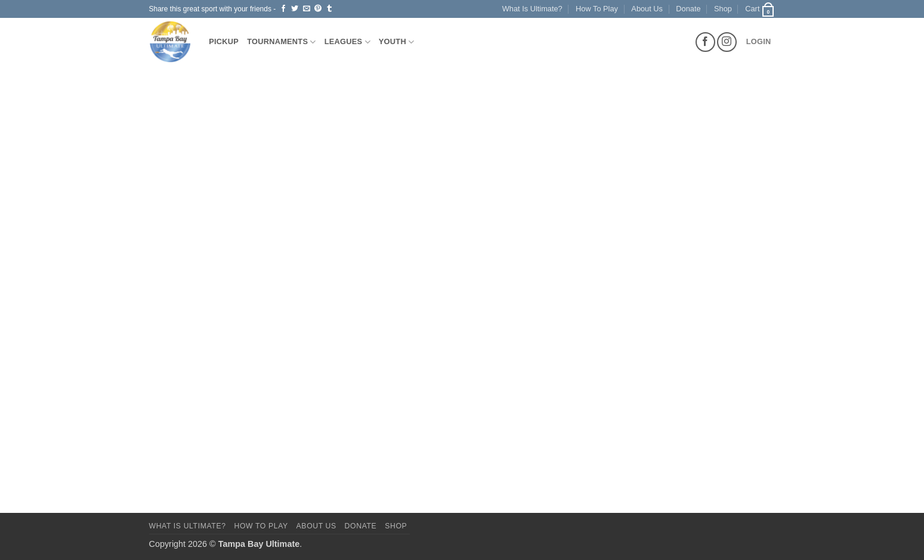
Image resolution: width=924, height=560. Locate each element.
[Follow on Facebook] (705, 42)
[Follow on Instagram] (727, 42)
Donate (688, 9)
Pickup (224, 41)
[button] (760, 9)
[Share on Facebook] (283, 9)
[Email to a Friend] (307, 9)
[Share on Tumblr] (329, 9)
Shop (723, 9)
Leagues (347, 42)
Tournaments (282, 42)
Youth (397, 42)
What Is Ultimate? (532, 9)
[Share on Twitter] (295, 9)
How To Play (597, 9)
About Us (647, 9)
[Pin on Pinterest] (318, 9)
